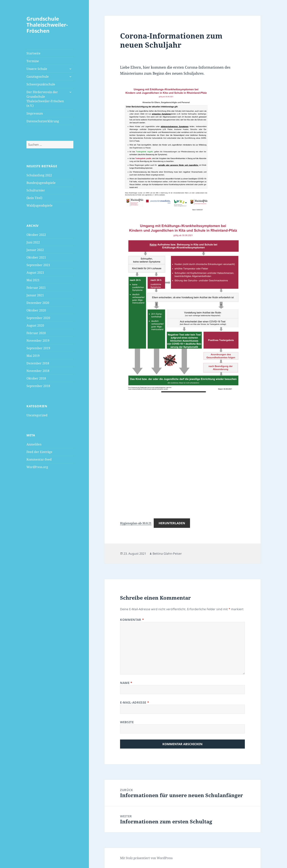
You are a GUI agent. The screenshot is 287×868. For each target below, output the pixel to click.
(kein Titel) (34, 198)
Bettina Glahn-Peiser (167, 554)
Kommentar (132, 620)
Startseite (33, 53)
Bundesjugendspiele (41, 183)
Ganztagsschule (38, 77)
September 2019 (38, 348)
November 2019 (38, 341)
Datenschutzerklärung (43, 121)
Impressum (35, 113)
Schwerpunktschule (41, 84)
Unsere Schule (37, 69)
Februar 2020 (36, 333)
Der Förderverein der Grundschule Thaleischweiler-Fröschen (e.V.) (45, 99)
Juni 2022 (33, 242)
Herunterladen (172, 523)
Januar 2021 (35, 295)
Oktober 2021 (36, 257)
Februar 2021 (36, 288)
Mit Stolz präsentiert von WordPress (146, 858)
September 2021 (38, 265)
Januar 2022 (35, 250)
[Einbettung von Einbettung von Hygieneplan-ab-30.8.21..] (182, 453)
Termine (33, 61)
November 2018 (38, 371)
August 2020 (35, 325)
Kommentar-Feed (39, 459)
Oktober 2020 (36, 310)
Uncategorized (37, 415)
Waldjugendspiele (40, 205)
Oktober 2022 (36, 235)
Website (127, 722)
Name (126, 683)
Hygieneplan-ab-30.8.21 (136, 523)
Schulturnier (36, 190)
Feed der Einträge (39, 452)
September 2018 (38, 386)
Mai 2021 (33, 280)
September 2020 (38, 318)
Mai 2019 (33, 356)
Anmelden (34, 444)
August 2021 (35, 273)
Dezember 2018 (38, 363)
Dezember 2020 (38, 303)
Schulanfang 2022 (39, 175)
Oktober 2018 (36, 378)
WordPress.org (37, 467)
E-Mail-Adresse (135, 702)
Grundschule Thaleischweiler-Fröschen (47, 25)
